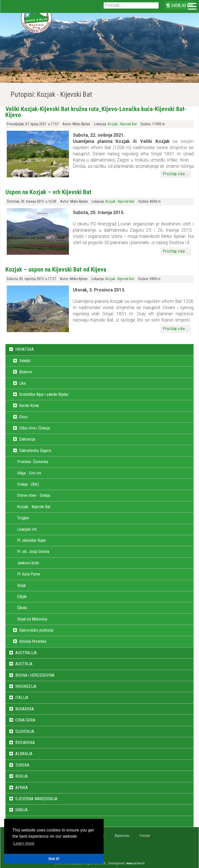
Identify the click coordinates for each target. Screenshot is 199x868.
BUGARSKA (25, 709)
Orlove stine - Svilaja (34, 495)
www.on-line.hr (136, 863)
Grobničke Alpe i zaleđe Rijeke (44, 394)
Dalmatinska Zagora (35, 451)
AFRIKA (22, 788)
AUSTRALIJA (26, 653)
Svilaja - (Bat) (28, 484)
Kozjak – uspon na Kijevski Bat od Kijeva (56, 269)
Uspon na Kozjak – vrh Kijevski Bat (48, 192)
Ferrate (145, 836)
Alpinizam (122, 836)
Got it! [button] (54, 859)
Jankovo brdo (28, 563)
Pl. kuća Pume (29, 574)
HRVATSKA (24, 349)
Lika (22, 383)
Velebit (25, 361)
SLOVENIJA (25, 731)
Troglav (23, 518)
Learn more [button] (24, 843)
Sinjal (21, 585)
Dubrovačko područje (36, 630)
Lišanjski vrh (27, 529)
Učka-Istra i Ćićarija (35, 428)
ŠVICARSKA (25, 743)
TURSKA (22, 765)
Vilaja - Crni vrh (29, 473)
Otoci (23, 417)
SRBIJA (22, 810)
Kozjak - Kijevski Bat (122, 124)
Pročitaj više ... (176, 174)
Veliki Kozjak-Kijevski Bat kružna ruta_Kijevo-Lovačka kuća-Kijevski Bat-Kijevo (96, 112)
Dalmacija (27, 439)
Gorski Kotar (29, 406)
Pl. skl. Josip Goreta (33, 552)
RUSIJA (22, 776)
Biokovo (26, 372)
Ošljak (22, 597)
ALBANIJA (24, 754)
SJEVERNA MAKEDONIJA (36, 799)
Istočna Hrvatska (33, 641)
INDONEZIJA (26, 686)
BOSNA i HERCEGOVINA (35, 675)
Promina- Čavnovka (33, 462)
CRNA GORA (25, 720)
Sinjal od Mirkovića (32, 619)
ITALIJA (22, 698)
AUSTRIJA (24, 664)
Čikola (22, 608)
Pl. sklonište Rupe (31, 540)
